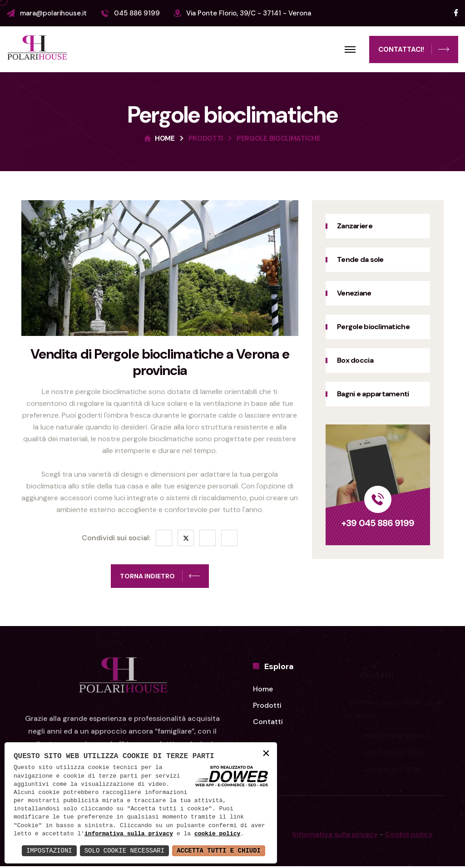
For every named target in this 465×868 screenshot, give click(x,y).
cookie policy (217, 834)
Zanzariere (354, 226)
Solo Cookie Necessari (124, 851)
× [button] (266, 754)
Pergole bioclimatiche (373, 327)
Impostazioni (49, 851)
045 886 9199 (137, 13)
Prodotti (206, 138)
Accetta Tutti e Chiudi (219, 851)
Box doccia (355, 360)
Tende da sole (360, 259)
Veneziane (354, 293)
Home (165, 138)
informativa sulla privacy (129, 834)
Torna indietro (160, 577)
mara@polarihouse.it (53, 13)
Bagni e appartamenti (373, 394)
